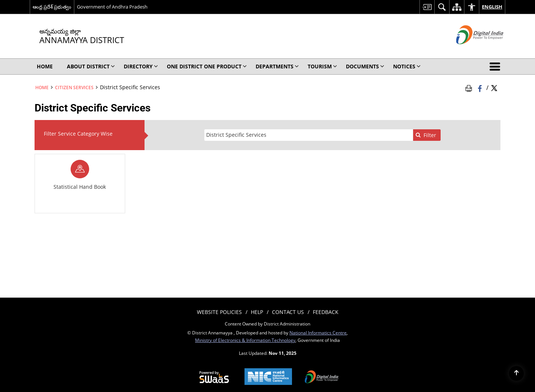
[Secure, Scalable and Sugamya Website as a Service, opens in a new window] (214, 378)
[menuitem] (427, 7)
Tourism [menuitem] (322, 66)
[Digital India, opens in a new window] (322, 378)
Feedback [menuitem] (326, 312)
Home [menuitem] (45, 66)
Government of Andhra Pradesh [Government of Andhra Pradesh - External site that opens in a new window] (112, 7)
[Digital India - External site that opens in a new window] (471, 50)
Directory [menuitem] (141, 66)
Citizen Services (74, 87)
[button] (496, 67)
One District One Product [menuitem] (207, 66)
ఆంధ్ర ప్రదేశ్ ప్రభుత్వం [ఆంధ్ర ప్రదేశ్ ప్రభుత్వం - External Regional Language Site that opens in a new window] (52, 7)
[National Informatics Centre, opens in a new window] (268, 377)
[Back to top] (516, 373)
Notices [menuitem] (407, 66)
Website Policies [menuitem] (219, 312)
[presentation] (309, 135)
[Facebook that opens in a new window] (481, 87)
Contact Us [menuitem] (288, 312)
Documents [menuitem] (365, 66)
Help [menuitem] (257, 312)
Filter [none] (426, 135)
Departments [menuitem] (277, 66)
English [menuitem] (492, 7)
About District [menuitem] (91, 66)
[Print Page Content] (470, 87)
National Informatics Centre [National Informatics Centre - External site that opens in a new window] (318, 333)
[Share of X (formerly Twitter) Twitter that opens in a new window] (494, 87)
